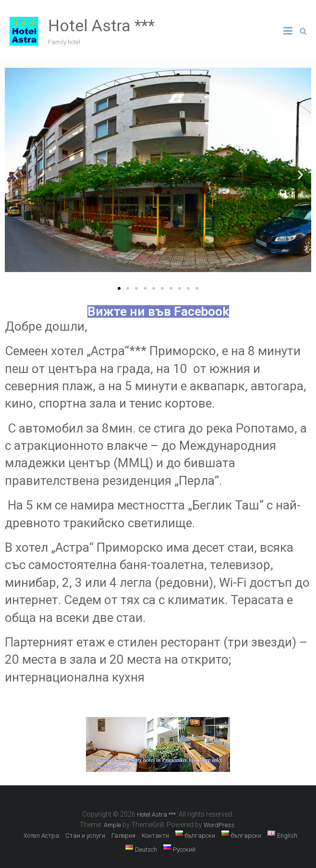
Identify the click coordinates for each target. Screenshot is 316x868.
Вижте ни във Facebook (158, 311)
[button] (119, 288)
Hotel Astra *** (101, 25)
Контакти (155, 836)
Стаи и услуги (85, 836)
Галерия (123, 836)
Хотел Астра (41, 836)
